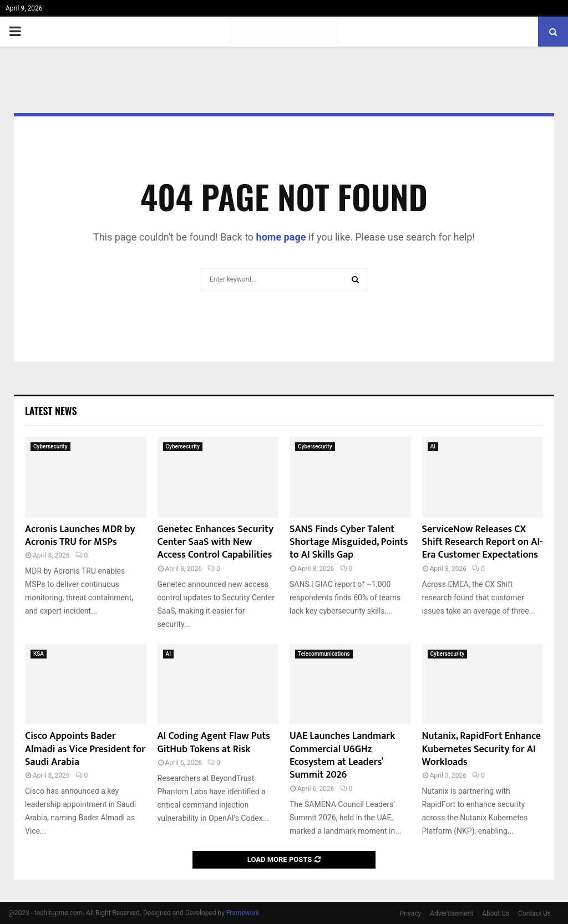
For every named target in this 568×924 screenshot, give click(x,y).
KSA (39, 654)
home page (281, 237)
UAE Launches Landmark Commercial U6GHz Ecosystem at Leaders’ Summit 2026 (342, 755)
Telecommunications (324, 654)
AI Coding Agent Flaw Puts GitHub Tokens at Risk (214, 742)
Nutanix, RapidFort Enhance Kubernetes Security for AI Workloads (482, 749)
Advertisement (452, 913)
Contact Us (534, 913)
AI (433, 446)
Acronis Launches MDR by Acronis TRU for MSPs (80, 536)
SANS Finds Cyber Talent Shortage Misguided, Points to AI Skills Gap (349, 542)
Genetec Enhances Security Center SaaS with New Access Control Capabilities (215, 542)
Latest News (51, 411)
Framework (243, 913)
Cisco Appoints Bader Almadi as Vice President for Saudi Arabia (85, 749)
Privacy (411, 913)
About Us (496, 913)
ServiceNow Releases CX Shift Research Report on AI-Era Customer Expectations (483, 542)
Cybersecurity (50, 446)
